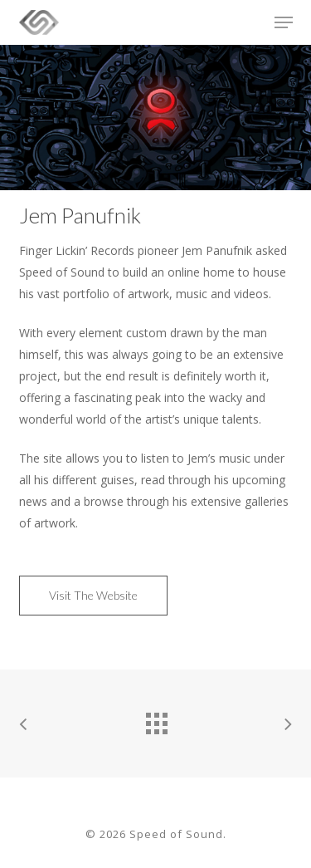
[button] (284, 22)
